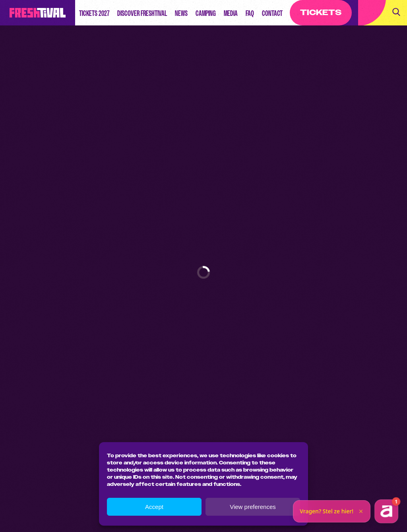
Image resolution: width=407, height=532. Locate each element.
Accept (154, 507)
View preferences (253, 507)
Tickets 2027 (94, 13)
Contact (272, 13)
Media (231, 13)
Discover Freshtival (142, 13)
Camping (206, 13)
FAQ (250, 13)
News (181, 13)
